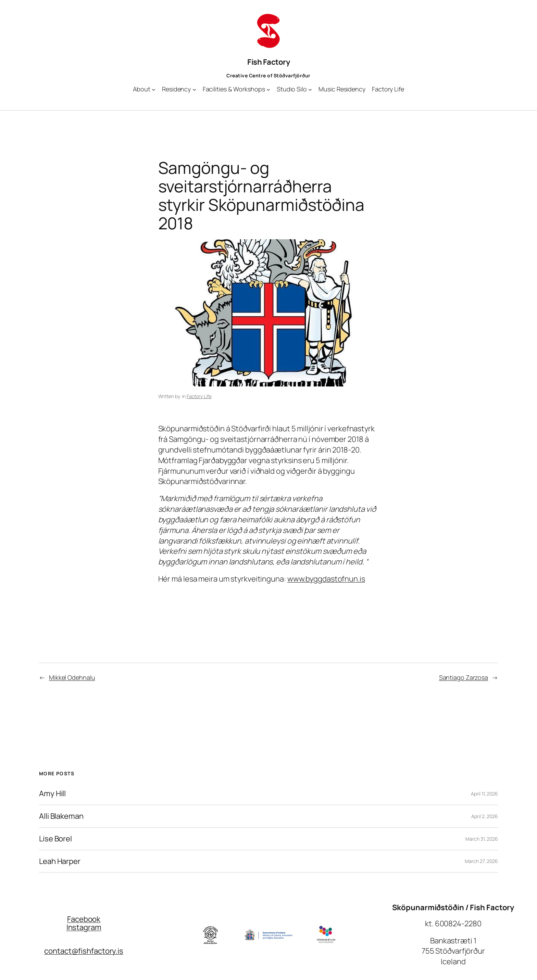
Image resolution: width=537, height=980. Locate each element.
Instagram (84, 927)
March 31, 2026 (482, 839)
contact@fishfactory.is (84, 951)
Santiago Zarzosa (464, 677)
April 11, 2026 (484, 794)
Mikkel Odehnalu (72, 677)
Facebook (84, 919)
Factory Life (199, 396)
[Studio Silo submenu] (310, 89)
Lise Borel (55, 839)
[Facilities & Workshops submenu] (268, 89)
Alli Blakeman (61, 816)
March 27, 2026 (481, 861)
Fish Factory (268, 62)
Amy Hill (52, 794)
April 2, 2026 (485, 816)
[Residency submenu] (194, 89)
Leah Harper (60, 861)
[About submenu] (154, 89)
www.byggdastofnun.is (326, 579)
